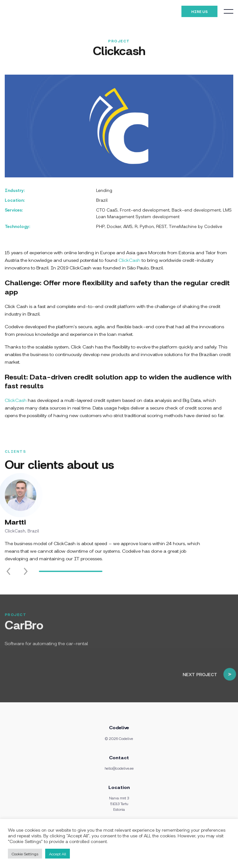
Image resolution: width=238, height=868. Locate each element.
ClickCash (129, 260)
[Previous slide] (9, 577)
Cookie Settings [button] (25, 854)
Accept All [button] (58, 854)
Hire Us (199, 11)
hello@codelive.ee (119, 768)
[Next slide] (26, 577)
